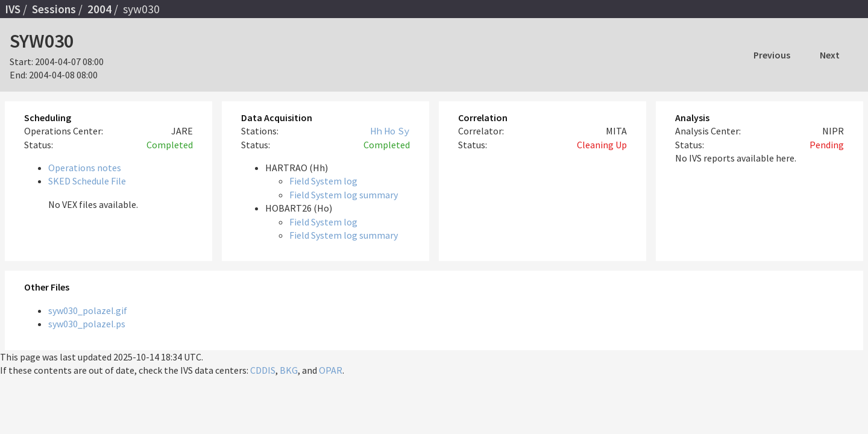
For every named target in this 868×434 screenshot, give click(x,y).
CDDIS (263, 370)
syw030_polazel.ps (87, 324)
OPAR (331, 370)
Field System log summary (344, 195)
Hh (376, 131)
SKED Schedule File (87, 181)
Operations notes (85, 168)
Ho (390, 131)
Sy (404, 131)
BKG (289, 370)
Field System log (323, 181)
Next (830, 55)
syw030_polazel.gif (88, 310)
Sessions (54, 9)
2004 (99, 9)
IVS (13, 9)
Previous (772, 55)
